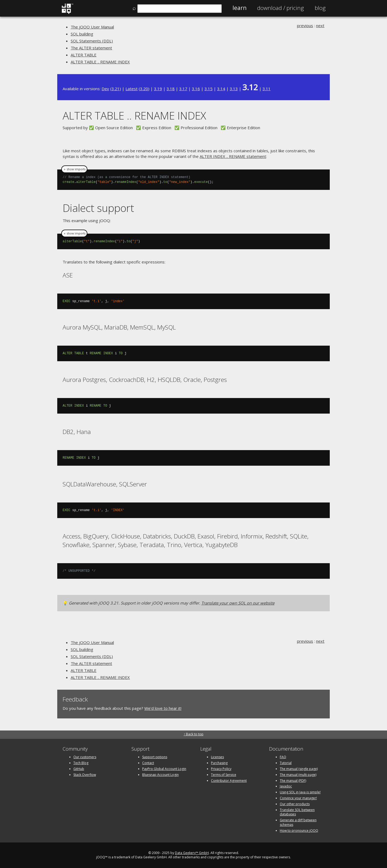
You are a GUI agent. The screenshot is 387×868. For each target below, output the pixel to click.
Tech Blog (81, 763)
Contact (148, 763)
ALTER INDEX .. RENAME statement (233, 156)
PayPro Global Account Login (164, 769)
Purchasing (219, 763)
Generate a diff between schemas (298, 822)
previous (305, 26)
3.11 (267, 89)
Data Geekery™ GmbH (192, 853)
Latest (132, 89)
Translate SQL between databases (297, 812)
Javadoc (286, 786)
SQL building (82, 34)
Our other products (295, 804)
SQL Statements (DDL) (92, 41)
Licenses (217, 757)
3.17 (183, 89)
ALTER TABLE (84, 55)
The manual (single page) (299, 769)
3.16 (196, 89)
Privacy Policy (221, 769)
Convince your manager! (298, 798)
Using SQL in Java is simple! (300, 792)
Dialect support (98, 208)
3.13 (234, 89)
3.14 (221, 89)
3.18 (171, 89)
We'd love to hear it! (163, 708)
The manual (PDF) (293, 781)
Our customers (85, 757)
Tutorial (286, 763)
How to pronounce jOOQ (299, 831)
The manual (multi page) (298, 775)
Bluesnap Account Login (160, 775)
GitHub (79, 769)
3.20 (144, 89)
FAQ (283, 757)
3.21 (116, 89)
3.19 (158, 89)
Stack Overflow (85, 775)
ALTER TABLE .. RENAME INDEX (100, 62)
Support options (155, 757)
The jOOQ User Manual (92, 27)
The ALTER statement (91, 48)
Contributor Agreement (229, 781)
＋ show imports (74, 169)
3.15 (209, 89)
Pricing (281, 8)
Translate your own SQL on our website (238, 603)
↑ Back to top (193, 734)
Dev (105, 89)
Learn (239, 8)
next (320, 26)
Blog (320, 8)
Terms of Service (224, 775)
